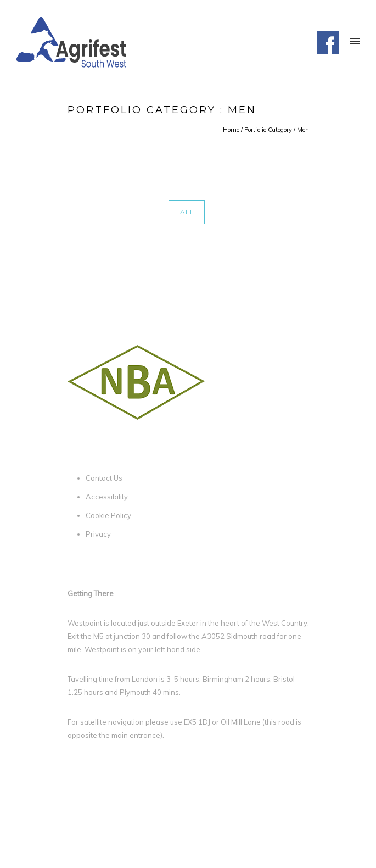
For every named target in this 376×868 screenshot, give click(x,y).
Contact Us (104, 478)
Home (231, 130)
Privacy (98, 534)
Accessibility (107, 497)
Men (303, 130)
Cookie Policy (108, 515)
